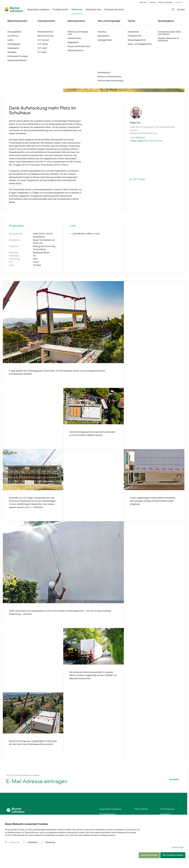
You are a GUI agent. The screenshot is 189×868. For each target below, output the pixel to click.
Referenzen (77, 9)
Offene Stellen (141, 809)
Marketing (50, 842)
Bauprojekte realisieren (39, 9)
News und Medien (166, 2)
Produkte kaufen (61, 9)
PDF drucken (138, 179)
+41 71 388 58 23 (137, 138)
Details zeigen (178, 847)
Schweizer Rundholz (114, 9)
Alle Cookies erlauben (173, 855)
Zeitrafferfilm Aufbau (85, 233)
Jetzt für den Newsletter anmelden (23, 775)
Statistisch (33, 842)
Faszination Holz (93, 9)
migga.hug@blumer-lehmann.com (146, 141)
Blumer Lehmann (15, 16)
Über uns (143, 2)
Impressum (166, 814)
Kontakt (181, 9)
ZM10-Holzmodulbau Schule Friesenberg (51, 16)
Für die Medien (168, 809)
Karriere (153, 2)
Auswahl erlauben (149, 855)
